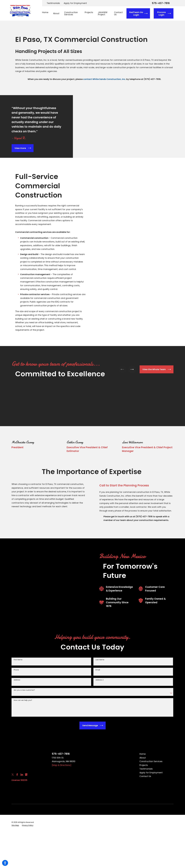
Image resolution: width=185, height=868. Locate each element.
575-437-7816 (161, 3)
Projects (144, 765)
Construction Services (151, 761)
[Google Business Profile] (26, 775)
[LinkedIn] (22, 775)
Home (143, 754)
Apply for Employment (75, 3)
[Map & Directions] (62, 765)
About (143, 758)
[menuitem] (46, 13)
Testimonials (53, 3)
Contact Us (145, 776)
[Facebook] (17, 775)
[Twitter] (13, 775)
